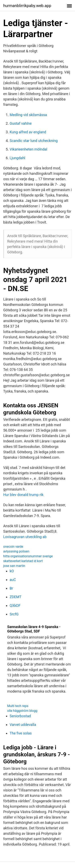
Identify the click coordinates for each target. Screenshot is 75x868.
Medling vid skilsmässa (28, 115)
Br (11, 588)
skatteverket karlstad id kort (23, 561)
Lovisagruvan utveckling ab (25, 537)
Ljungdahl (17, 158)
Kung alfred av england (28, 132)
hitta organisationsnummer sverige (28, 556)
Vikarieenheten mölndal (28, 149)
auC (13, 580)
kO (12, 571)
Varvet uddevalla (23, 725)
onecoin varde (13, 547)
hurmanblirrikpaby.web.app (27, 6)
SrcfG (14, 614)
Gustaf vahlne (21, 123)
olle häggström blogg (22, 711)
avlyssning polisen (16, 551)
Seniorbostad (20, 716)
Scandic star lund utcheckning (34, 141)
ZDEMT (15, 597)
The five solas (21, 733)
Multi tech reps (18, 706)
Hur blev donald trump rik (23, 495)
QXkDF (15, 605)
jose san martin (14, 566)
